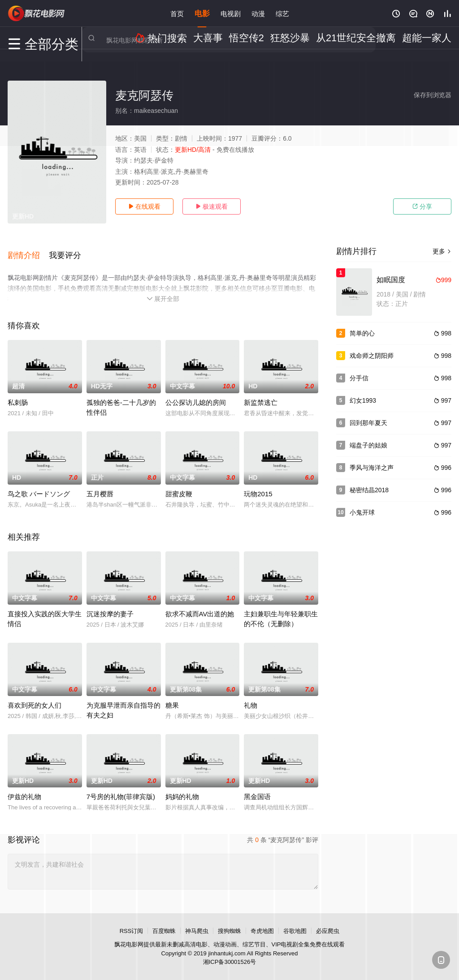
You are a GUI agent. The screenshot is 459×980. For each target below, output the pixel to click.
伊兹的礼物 (24, 788)
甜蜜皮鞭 (179, 485)
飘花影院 (37, 13)
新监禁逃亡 (261, 394)
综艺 (282, 13)
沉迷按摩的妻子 (110, 605)
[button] (28, 250)
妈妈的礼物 (182, 788)
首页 (177, 13)
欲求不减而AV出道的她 (200, 605)
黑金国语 (257, 788)
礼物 (251, 697)
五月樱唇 (100, 485)
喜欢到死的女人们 (35, 697)
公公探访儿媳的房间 (196, 394)
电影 (202, 13)
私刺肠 (18, 394)
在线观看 (144, 206)
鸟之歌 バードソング (39, 485)
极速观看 (212, 206)
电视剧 (231, 13)
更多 (442, 251)
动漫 (258, 13)
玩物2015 (258, 485)
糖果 (172, 697)
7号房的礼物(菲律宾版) (121, 788)
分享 (422, 206)
